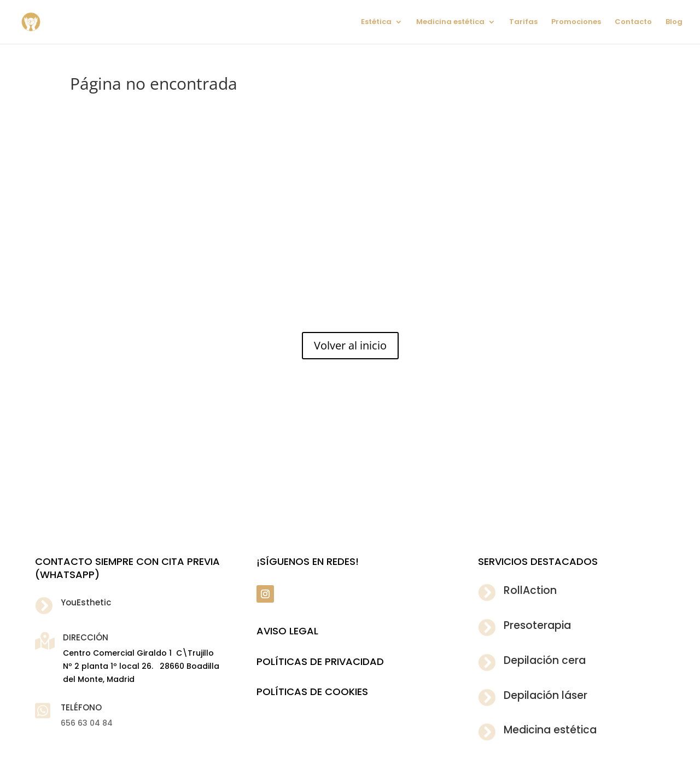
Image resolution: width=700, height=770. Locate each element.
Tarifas (523, 22)
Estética (376, 22)
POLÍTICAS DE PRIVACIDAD (320, 661)
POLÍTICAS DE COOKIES (312, 692)
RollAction (530, 590)
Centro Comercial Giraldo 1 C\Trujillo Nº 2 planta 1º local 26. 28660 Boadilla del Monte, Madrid (141, 666)
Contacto (633, 22)
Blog (674, 22)
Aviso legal (287, 631)
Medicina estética (450, 22)
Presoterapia (537, 625)
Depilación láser (546, 695)
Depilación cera (545, 660)
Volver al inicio (350, 345)
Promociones (576, 22)
